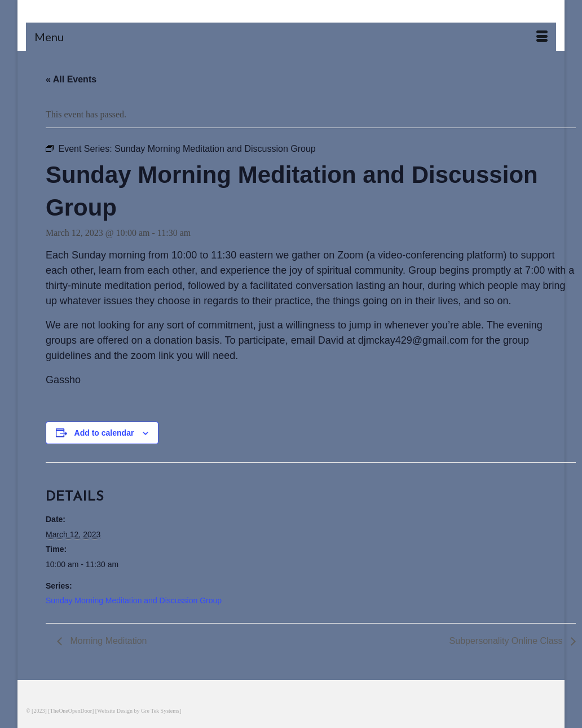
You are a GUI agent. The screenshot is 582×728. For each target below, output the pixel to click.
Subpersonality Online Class (507, 641)
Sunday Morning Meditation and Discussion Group (134, 600)
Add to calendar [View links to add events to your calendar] (104, 433)
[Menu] (291, 37)
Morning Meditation (107, 641)
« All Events (71, 79)
